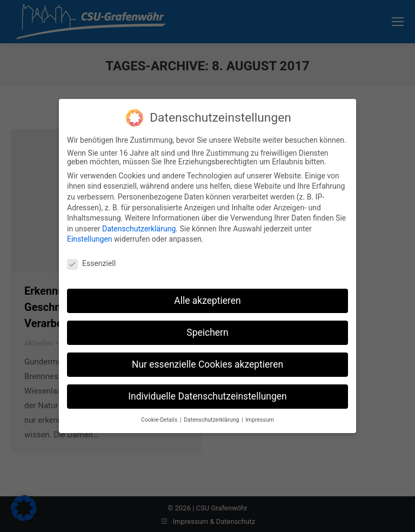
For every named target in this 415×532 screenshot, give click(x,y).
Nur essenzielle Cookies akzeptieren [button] (207, 364)
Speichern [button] (207, 332)
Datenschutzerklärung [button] (212, 419)
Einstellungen (90, 238)
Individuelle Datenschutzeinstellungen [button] (207, 396)
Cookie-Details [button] (160, 419)
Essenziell (91, 263)
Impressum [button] (260, 419)
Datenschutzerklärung (139, 228)
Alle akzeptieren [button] (207, 300)
